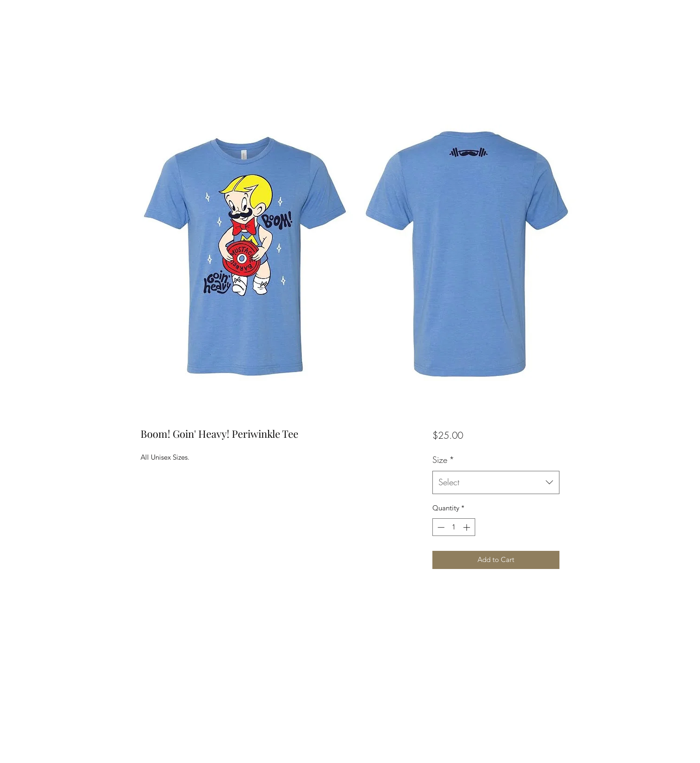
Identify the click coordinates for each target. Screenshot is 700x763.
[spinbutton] (454, 527)
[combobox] (496, 482)
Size (443, 460)
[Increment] (468, 527)
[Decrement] (440, 527)
